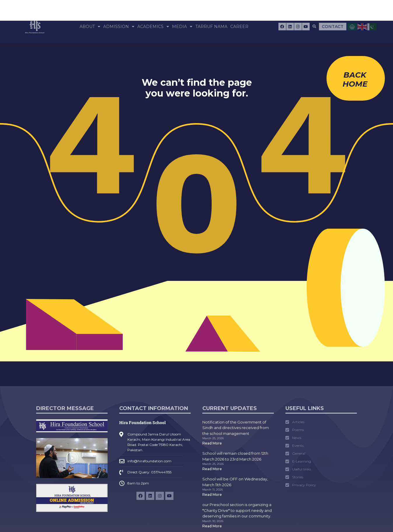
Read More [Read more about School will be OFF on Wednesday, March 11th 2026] (212, 495)
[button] (314, 27)
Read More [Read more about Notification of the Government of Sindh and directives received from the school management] (212, 443)
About (90, 27)
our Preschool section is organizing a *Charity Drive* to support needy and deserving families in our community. (237, 510)
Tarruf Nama (211, 27)
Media (182, 27)
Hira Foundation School (142, 422)
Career (239, 27)
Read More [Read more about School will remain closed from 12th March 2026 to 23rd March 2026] (212, 469)
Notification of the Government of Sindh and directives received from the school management (236, 428)
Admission (119, 27)
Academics (153, 27)
